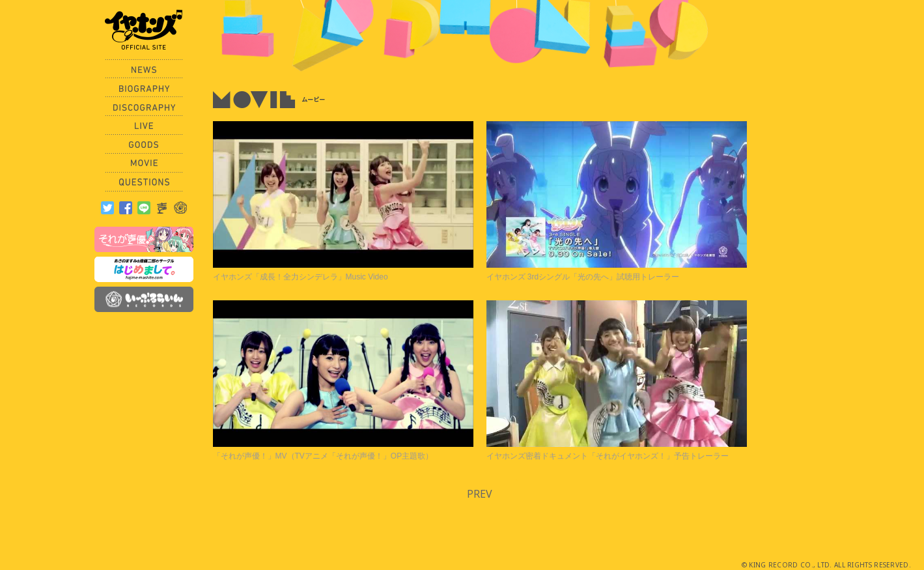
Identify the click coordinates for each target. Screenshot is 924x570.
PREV (480, 494)
